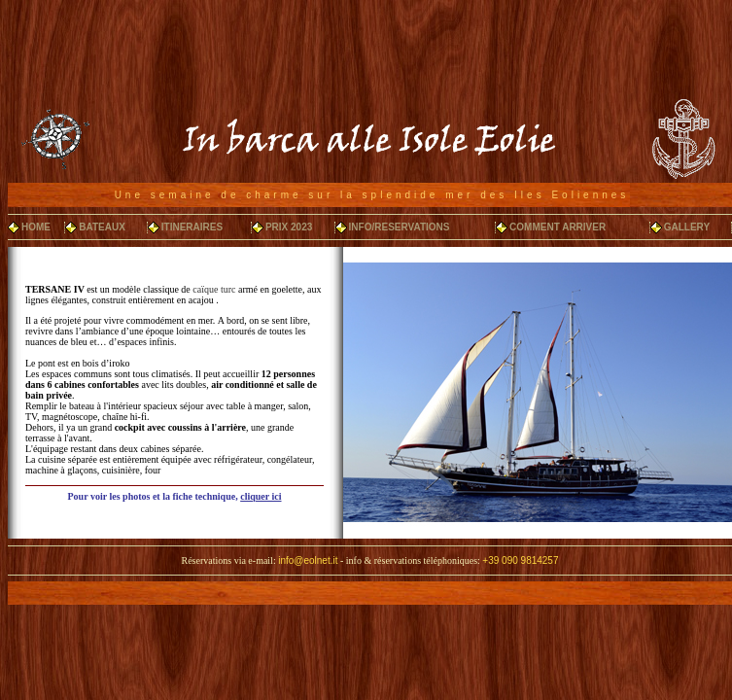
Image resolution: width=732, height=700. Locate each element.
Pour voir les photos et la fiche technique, (175, 496)
